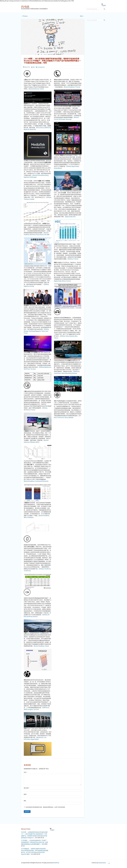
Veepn (47, 646)
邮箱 (25, 796)
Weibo (26, 709)
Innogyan (30, 709)
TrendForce (47, 569)
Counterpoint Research (41, 481)
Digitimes (26, 177)
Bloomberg (45, 175)
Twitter (41, 89)
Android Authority (34, 89)
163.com (36, 709)
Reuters (35, 617)
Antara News (58, 168)
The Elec (33, 369)
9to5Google (33, 177)
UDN (48, 235)
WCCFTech (27, 369)
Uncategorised (41, 67)
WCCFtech (33, 235)
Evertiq (31, 286)
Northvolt (30, 617)
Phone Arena (40, 128)
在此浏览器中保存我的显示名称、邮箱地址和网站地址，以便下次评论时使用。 (46, 809)
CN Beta (49, 197)
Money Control (66, 281)
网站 (25, 803)
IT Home (32, 410)
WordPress (56, 865)
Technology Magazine (35, 331)
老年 (34, 67)
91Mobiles (32, 442)
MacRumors (48, 367)
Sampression (102, 865)
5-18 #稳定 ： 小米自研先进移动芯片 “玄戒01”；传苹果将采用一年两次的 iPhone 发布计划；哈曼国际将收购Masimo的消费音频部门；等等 (34, 844)
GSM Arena (48, 128)
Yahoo (43, 331)
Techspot (26, 199)
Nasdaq (26, 331)
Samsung (68, 119)
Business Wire (73, 336)
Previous (24, 16)
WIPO (37, 442)
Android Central (37, 175)
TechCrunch (57, 373)
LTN (45, 235)
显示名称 (27, 790)
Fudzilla (32, 199)
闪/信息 (25, 7)
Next (82, 16)
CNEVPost (77, 372)
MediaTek (27, 129)
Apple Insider (35, 739)
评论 (25, 772)
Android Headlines (29, 481)
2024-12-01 (27, 67)
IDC (74, 217)
